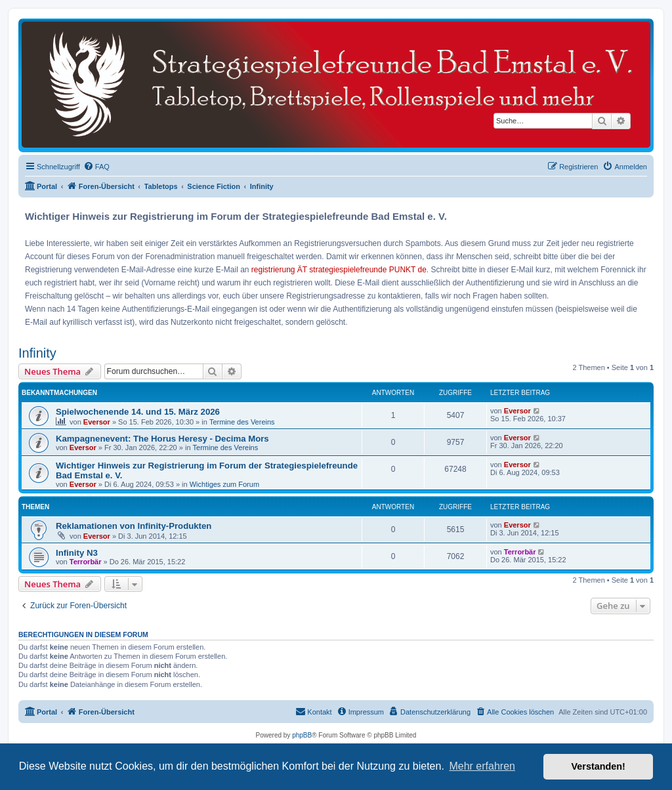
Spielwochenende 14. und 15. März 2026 (138, 412)
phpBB (302, 735)
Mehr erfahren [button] (482, 766)
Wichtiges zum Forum (224, 484)
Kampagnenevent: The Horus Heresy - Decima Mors (162, 439)
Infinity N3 (77, 553)
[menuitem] (96, 167)
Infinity (37, 353)
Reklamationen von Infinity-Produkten (134, 526)
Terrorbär (86, 562)
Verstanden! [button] (598, 766)
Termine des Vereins (242, 422)
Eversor (97, 422)
